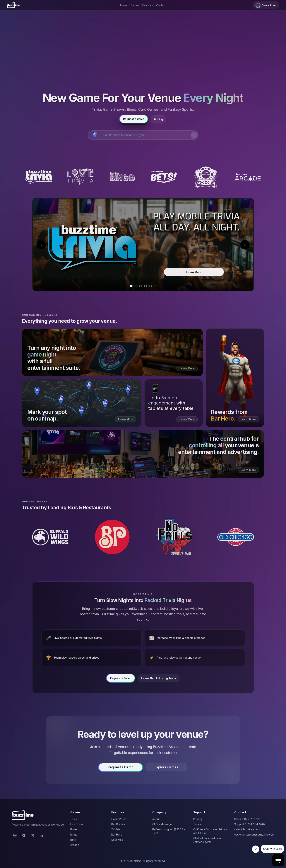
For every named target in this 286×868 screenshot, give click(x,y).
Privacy (198, 819)
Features (148, 5)
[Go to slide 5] (150, 286)
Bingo (74, 835)
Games (135, 5)
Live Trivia (77, 824)
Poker (74, 829)
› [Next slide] (245, 245)
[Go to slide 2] (136, 286)
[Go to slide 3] (141, 286)
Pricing (159, 119)
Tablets (116, 829)
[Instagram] (15, 835)
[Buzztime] (14, 5)
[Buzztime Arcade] (248, 177)
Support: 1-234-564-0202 (250, 824)
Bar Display (118, 824)
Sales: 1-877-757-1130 (248, 819)
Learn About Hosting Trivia (159, 681)
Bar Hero (117, 835)
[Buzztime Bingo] (122, 177)
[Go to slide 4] (145, 286)
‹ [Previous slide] (41, 245)
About (156, 819)
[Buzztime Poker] (206, 177)
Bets (73, 840)
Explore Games (166, 770)
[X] (33, 835)
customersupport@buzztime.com (254, 835)
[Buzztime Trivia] (38, 177)
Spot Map (117, 840)
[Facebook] (24, 835)
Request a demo (134, 119)
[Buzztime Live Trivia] (80, 177)
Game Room (266, 5)
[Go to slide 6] (155, 286)
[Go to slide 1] (131, 286)
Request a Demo (121, 681)
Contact (161, 5)
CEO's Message (162, 824)
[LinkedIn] (42, 835)
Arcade (75, 845)
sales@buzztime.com (247, 829)
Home (124, 5)
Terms (197, 824)
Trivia (74, 819)
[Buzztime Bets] (164, 177)
